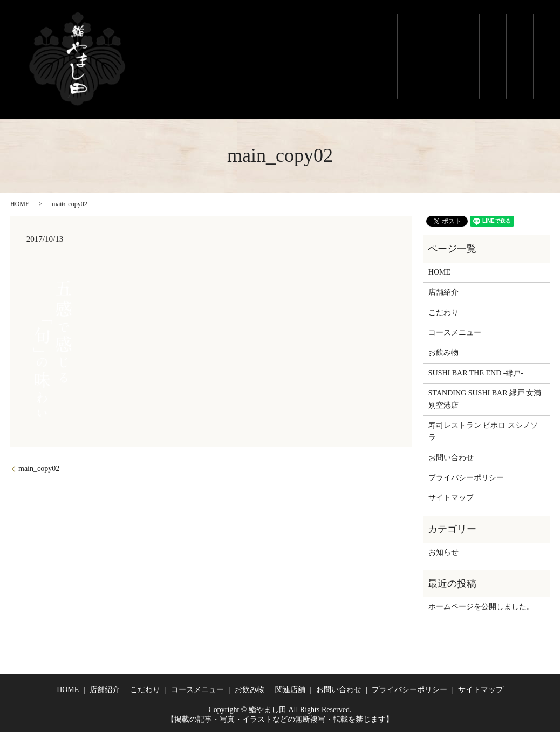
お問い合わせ (451, 458)
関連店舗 (519, 56)
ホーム (371, 38)
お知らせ (443, 552)
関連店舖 (290, 690)
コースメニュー (460, 51)
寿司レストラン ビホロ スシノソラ (483, 431)
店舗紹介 (401, 56)
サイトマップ (451, 498)
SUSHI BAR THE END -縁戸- (476, 373)
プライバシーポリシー (466, 478)
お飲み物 (490, 38)
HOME (20, 204)
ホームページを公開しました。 (481, 607)
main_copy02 (39, 468)
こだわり (430, 46)
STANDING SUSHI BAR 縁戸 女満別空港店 (485, 399)
